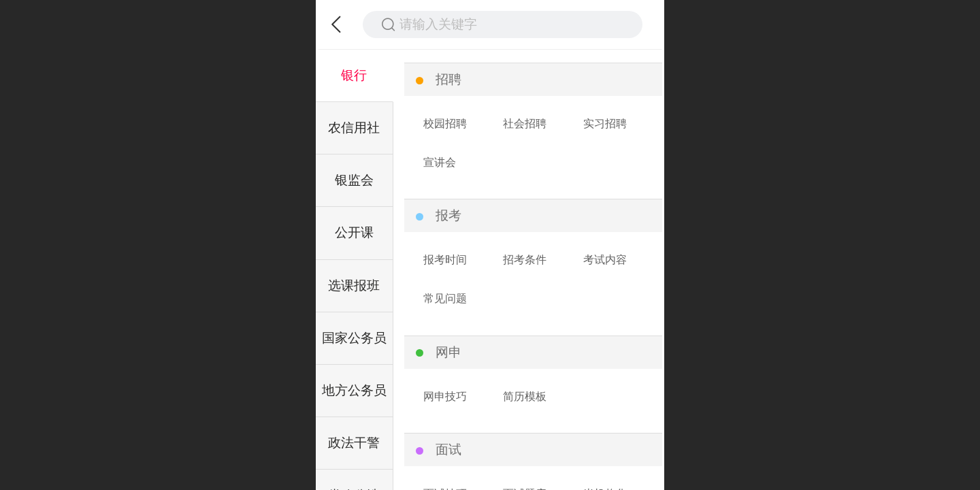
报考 (448, 215)
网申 (448, 352)
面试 (448, 450)
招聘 (448, 79)
